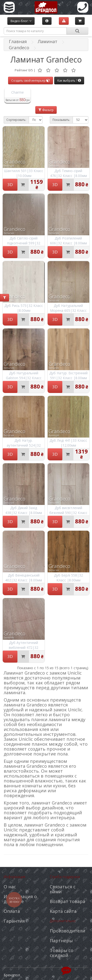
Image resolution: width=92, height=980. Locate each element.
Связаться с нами (63, 889)
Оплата (12, 911)
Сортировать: (16, 120)
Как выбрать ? (69, 81)
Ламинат (48, 41)
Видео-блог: (21, 21)
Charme (18, 92)
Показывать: (61, 120)
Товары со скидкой (62, 953)
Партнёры (61, 941)
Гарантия (14, 921)
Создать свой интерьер (31, 81)
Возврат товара (67, 901)
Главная (18, 41)
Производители (67, 931)
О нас (10, 887)
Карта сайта (63, 911)
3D (10, 184)
